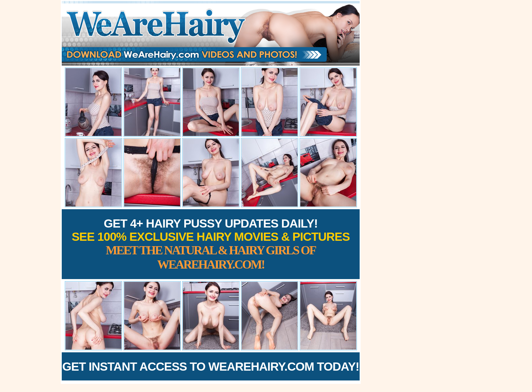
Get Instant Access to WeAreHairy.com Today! (211, 366)
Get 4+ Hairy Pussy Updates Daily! (211, 244)
